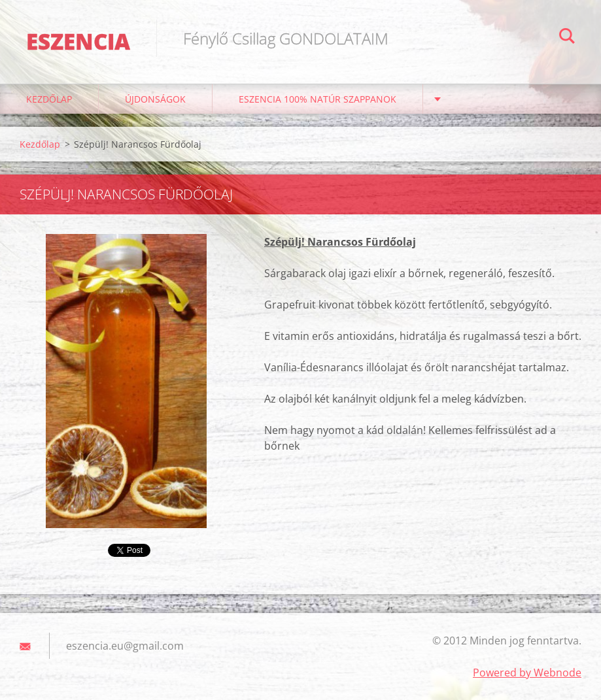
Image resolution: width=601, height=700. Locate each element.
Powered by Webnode (527, 673)
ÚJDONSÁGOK (155, 99)
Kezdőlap (49, 99)
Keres (567, 38)
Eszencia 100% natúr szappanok (318, 99)
